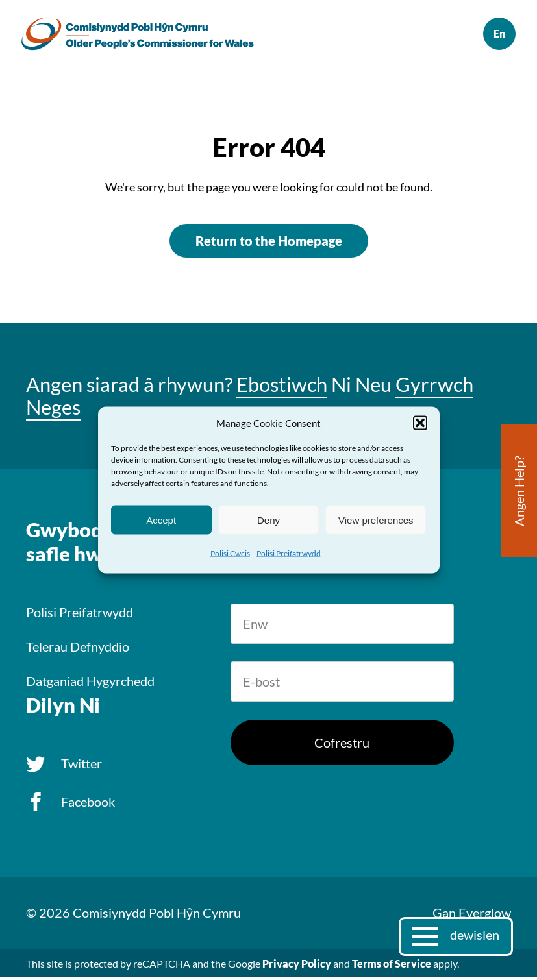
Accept (161, 520)
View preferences (376, 520)
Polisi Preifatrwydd (289, 553)
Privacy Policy (297, 966)
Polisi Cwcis (230, 553)
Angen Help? (519, 491)
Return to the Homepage (269, 243)
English (495, 35)
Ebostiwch (282, 387)
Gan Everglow (472, 915)
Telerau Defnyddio (78, 649)
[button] (420, 423)
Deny (268, 520)
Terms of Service (392, 966)
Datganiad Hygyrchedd (90, 683)
